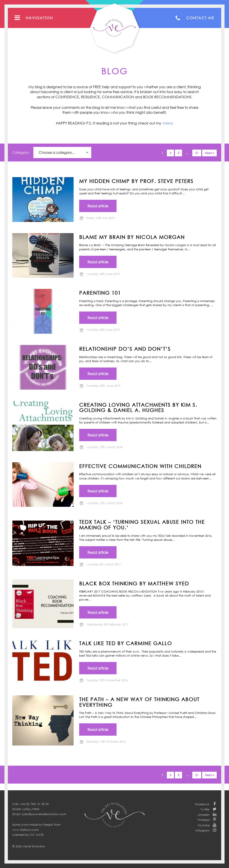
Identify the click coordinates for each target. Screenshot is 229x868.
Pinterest (204, 820)
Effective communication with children (140, 466)
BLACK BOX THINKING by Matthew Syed (134, 583)
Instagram (202, 830)
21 (197, 153)
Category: (21, 153)
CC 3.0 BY (37, 835)
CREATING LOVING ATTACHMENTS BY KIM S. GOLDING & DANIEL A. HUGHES (138, 407)
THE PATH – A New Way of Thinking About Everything (139, 702)
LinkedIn (204, 815)
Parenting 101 (100, 293)
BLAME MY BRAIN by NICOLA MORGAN (132, 237)
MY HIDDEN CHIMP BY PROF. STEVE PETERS (136, 181)
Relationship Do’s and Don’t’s (125, 349)
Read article (98, 206)
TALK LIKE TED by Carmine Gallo (126, 643)
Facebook (202, 804)
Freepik (48, 825)
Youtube (204, 825)
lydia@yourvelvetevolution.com (44, 814)
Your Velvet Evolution (114, 28)
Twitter (205, 809)
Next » (209, 153)
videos (168, 123)
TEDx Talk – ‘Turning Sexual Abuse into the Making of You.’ (142, 525)
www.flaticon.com (25, 830)
